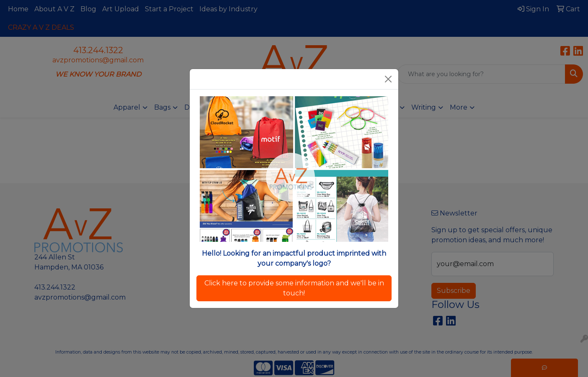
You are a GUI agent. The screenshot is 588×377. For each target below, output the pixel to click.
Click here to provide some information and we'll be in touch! (294, 288)
